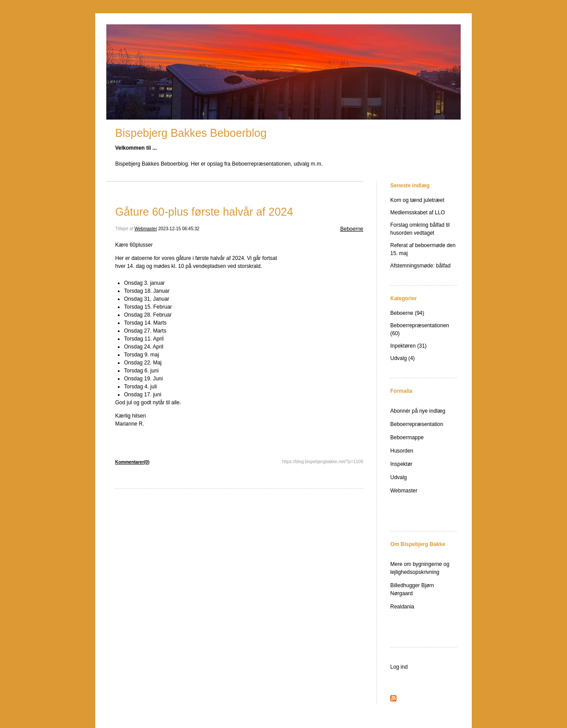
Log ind (399, 667)
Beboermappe (407, 438)
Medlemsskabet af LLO (417, 213)
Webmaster (146, 229)
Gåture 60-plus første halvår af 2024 (204, 212)
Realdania (402, 607)
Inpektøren (403, 346)
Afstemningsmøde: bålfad (420, 266)
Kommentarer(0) (132, 462)
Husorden (402, 451)
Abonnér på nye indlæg (418, 411)
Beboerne (352, 229)
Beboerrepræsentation (417, 424)
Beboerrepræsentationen (420, 325)
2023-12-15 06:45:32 (179, 229)
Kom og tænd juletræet (417, 200)
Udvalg (398, 358)
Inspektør (401, 464)
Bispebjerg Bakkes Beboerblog (191, 133)
